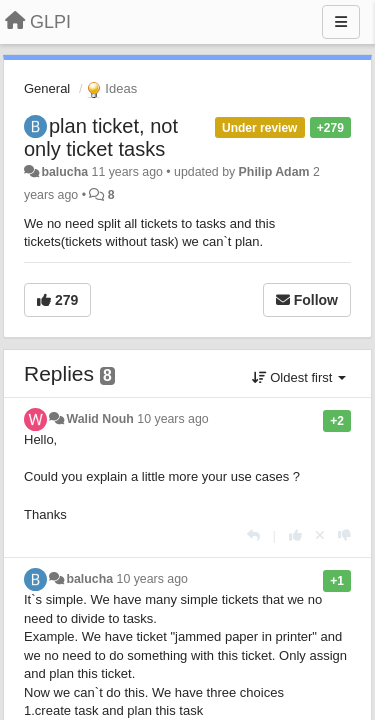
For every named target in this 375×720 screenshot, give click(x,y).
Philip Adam (274, 172)
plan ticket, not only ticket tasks (101, 137)
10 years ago (172, 419)
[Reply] (253, 535)
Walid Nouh (99, 419)
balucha (64, 172)
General (47, 88)
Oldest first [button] (299, 377)
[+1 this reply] (295, 535)
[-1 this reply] (344, 535)
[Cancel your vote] (320, 535)
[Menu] (341, 22)
